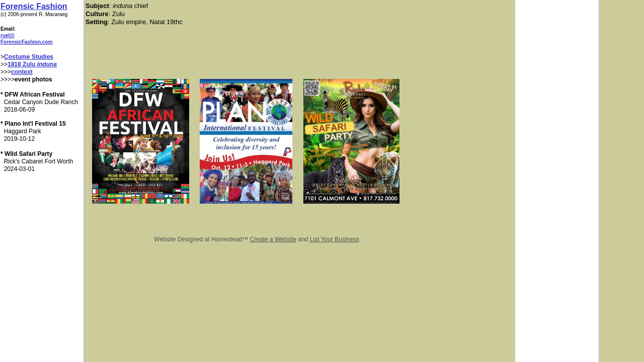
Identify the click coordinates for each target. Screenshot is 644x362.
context (22, 72)
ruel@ (8, 35)
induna (47, 64)
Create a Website (273, 239)
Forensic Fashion (34, 6)
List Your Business (335, 239)
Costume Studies (29, 57)
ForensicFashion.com (26, 42)
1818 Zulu (22, 64)
